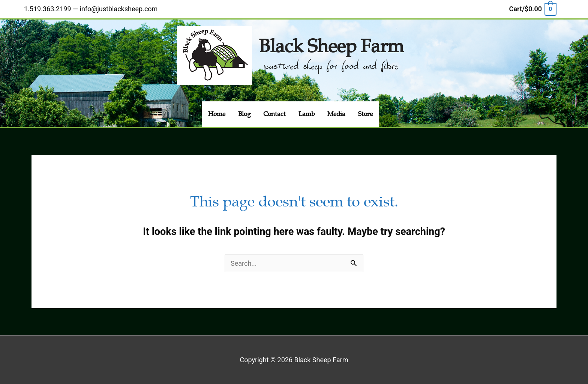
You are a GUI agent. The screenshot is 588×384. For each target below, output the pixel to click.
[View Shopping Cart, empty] (532, 9)
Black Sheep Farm (331, 46)
